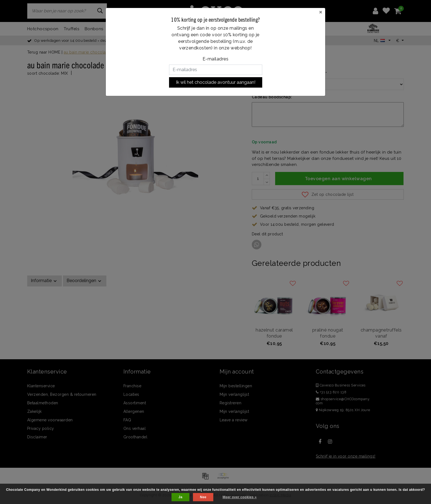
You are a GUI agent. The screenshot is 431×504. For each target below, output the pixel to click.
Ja (180, 497)
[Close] (321, 12)
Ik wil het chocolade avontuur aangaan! (216, 82)
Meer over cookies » (240, 497)
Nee (203, 497)
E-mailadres (215, 59)
